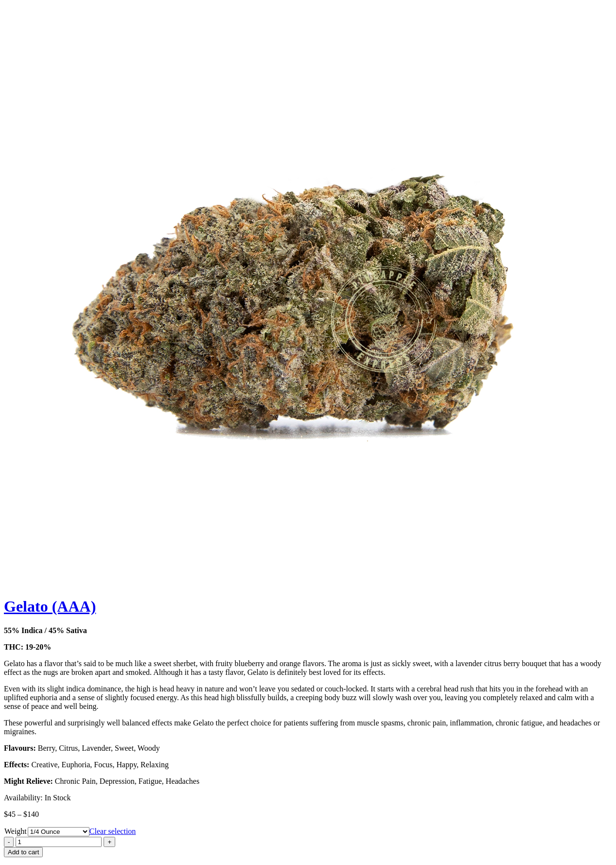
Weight (16, 831)
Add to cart (23, 852)
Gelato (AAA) (50, 606)
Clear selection (113, 831)
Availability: (23, 798)
